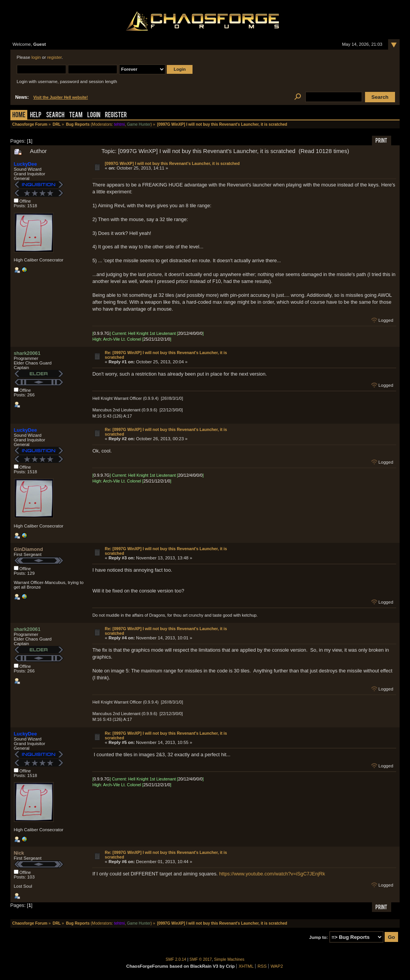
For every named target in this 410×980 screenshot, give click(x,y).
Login (94, 116)
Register (116, 116)
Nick (19, 853)
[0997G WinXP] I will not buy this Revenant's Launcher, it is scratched (172, 163)
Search (55, 116)
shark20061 (27, 353)
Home (19, 116)
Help (36, 116)
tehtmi (120, 124)
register (55, 57)
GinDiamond (28, 549)
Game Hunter (139, 124)
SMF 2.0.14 (176, 959)
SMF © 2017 (201, 959)
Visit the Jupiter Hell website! (61, 97)
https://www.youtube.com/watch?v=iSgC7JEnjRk (272, 874)
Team (76, 116)
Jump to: (319, 937)
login (36, 57)
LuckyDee (25, 164)
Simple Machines (229, 959)
